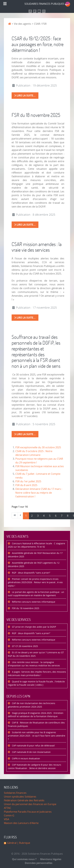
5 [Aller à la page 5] (50, 516)
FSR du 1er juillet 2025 (28, 481)
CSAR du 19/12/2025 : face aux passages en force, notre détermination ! (38, 44)
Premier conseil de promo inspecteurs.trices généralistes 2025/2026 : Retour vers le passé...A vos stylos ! (35, 582)
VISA (7, 819)
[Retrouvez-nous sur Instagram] (44, 11)
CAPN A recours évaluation (26, 759)
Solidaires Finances (15, 793)
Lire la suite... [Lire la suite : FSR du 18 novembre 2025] (25, 225)
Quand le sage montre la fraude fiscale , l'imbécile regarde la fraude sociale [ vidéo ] (36, 683)
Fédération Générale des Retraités (24, 800)
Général (12, 843)
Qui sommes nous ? (24, 859)
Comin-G (9, 816)
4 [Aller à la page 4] (44, 516)
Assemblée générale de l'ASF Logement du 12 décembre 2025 (34, 565)
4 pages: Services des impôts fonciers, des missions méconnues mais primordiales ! (37, 674)
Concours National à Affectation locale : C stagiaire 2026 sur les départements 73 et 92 (36, 545)
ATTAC (8, 808)
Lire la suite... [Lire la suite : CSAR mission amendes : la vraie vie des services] (25, 318)
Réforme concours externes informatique (33, 602)
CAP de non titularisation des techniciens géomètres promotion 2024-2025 (32, 705)
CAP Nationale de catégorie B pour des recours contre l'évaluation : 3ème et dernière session (34, 767)
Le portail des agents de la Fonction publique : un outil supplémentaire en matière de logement (36, 594)
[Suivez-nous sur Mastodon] (35, 11)
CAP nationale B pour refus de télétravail (33, 746)
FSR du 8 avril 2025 (26, 485)
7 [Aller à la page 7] (62, 516)
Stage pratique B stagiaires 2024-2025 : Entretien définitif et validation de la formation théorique (36, 715)
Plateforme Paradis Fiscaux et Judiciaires (28, 812)
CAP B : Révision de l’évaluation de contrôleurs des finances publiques (36, 724)
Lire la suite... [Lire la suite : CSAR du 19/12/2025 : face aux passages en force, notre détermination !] (25, 95)
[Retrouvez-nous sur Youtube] (39, 11)
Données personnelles (38, 863)
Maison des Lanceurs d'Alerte (21, 823)
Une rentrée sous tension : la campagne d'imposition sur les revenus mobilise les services (34, 664)
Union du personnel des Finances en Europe (30, 804)
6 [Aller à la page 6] (56, 516)
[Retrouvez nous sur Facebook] (30, 11)
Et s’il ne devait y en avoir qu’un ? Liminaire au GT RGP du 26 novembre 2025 (36, 654)
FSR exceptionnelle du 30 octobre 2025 (38, 447)
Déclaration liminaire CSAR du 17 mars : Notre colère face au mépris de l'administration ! (39, 493)
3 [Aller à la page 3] (38, 516)
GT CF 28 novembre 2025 (25, 646)
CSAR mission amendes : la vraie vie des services (37, 247)
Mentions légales (50, 859)
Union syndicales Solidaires (20, 797)
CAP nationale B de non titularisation (31, 752)
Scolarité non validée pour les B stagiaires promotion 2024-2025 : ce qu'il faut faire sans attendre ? (37, 736)
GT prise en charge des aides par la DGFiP (34, 627)
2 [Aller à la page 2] (32, 516)
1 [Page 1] (26, 516)
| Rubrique (23, 843)
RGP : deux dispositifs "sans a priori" (31, 573)
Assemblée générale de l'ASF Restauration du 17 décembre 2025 (35, 555)
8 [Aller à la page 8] (68, 516)
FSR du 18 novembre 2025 (36, 115)
